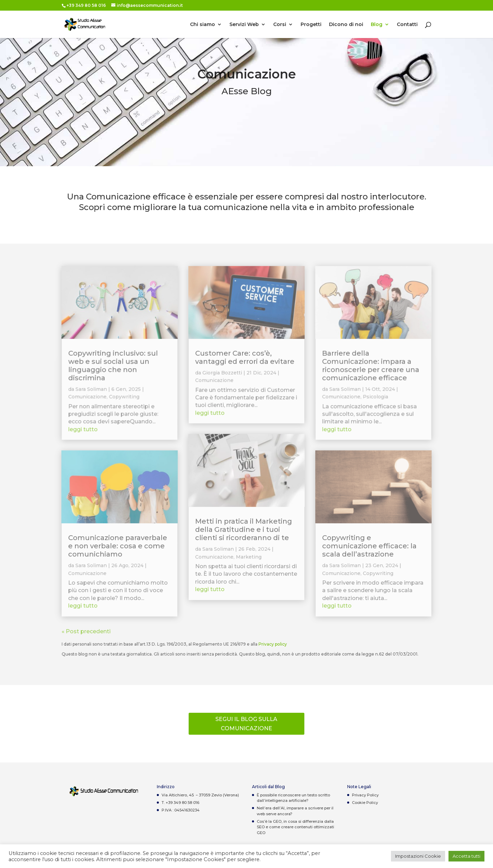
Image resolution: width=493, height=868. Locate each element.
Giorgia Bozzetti (222, 374)
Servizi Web (244, 25)
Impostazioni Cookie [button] (418, 856)
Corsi (280, 25)
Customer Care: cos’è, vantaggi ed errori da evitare (245, 359)
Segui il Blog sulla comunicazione (246, 724)
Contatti (407, 25)
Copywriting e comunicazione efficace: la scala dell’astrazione (369, 546)
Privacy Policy (365, 795)
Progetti (311, 25)
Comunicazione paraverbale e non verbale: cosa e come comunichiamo (118, 546)
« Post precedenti (86, 631)
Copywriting (125, 398)
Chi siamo (203, 25)
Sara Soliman (92, 390)
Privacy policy (273, 644)
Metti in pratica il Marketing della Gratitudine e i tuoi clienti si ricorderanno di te (243, 530)
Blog (377, 25)
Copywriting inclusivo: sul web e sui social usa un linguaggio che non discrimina (113, 367)
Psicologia (375, 398)
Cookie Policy (365, 803)
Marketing (249, 557)
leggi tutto (84, 430)
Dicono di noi (346, 25)
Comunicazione (88, 398)
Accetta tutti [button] (466, 856)
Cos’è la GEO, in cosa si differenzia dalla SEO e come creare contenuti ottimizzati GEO (295, 827)
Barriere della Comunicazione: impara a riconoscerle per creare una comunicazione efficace (370, 367)
